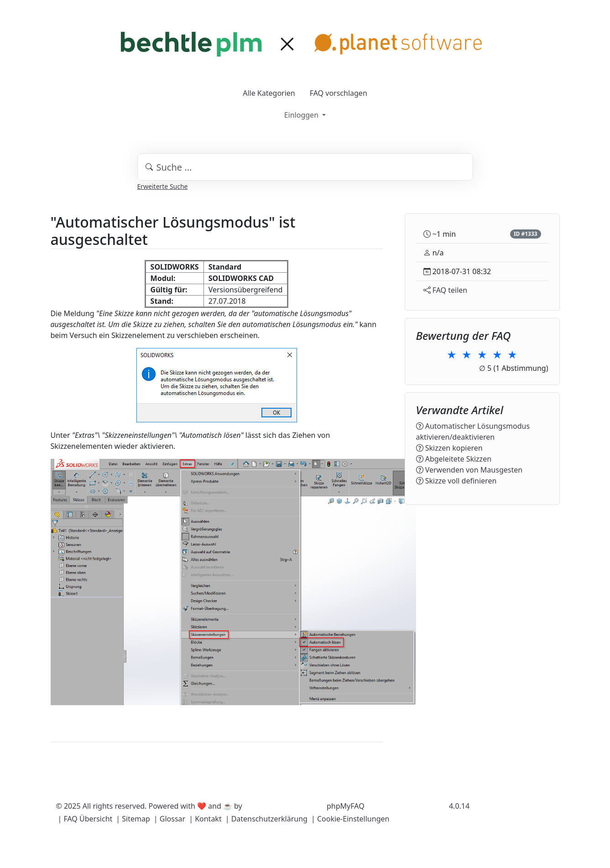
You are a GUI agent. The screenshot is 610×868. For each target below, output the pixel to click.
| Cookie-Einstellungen (350, 819)
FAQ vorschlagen (339, 93)
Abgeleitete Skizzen (458, 459)
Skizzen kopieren (454, 448)
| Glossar (169, 819)
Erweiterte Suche (163, 186)
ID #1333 (526, 234)
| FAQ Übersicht (85, 819)
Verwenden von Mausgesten (474, 470)
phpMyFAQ (346, 806)
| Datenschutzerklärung (266, 819)
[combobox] (305, 167)
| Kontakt (205, 819)
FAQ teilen (450, 290)
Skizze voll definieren (461, 481)
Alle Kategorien (269, 93)
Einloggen (302, 115)
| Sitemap (133, 819)
